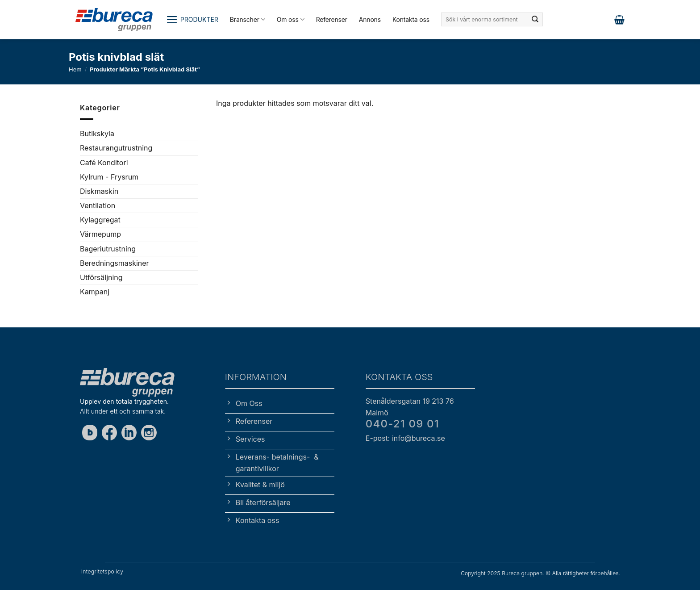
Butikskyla (97, 134)
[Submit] (535, 20)
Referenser (332, 19)
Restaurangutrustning (116, 148)
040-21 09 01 (402, 424)
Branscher (248, 19)
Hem (75, 69)
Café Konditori (104, 162)
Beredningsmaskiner (115, 263)
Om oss (291, 19)
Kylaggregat (100, 220)
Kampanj (95, 292)
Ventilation (98, 205)
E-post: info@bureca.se (405, 438)
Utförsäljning (101, 277)
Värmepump (100, 234)
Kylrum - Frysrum (109, 176)
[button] (192, 20)
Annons (370, 19)
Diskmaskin (99, 191)
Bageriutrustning (108, 248)
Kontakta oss (411, 19)
